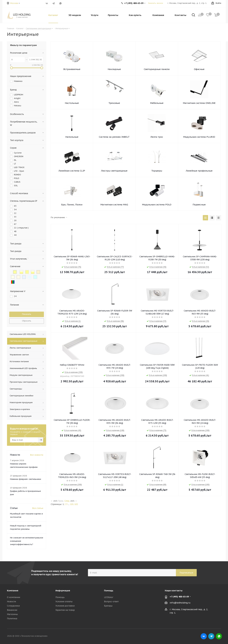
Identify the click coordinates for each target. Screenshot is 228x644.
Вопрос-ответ (111, 602)
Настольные (72, 103)
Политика (12, 619)
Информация (63, 591)
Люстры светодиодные (114, 171)
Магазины (12, 614)
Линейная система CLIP (72, 171)
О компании (14, 597)
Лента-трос (157, 137)
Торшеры (157, 171)
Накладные (114, 69)
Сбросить (27, 321)
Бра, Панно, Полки (72, 205)
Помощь (60, 597)
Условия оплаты (64, 602)
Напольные (72, 137)
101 (72, 504)
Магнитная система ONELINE (199, 103)
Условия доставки (65, 606)
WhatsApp (61, 3)
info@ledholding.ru (180, 603)
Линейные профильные (199, 171)
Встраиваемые (72, 69)
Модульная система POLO (157, 205)
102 (76, 504)
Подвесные (199, 205)
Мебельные (157, 103)
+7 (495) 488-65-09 (179, 597)
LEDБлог (109, 597)
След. (67, 501)
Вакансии (12, 610)
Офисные (199, 69)
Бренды (108, 606)
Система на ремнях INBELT (114, 137)
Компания (13, 591)
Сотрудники (13, 606)
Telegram (54, 3)
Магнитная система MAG (114, 205)
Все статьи (38, 508)
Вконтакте (47, 3)
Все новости (37, 455)
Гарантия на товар (65, 610)
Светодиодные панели (157, 69)
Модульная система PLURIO (199, 137)
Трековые (114, 103)
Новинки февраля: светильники (26, 479)
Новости (11, 602)
